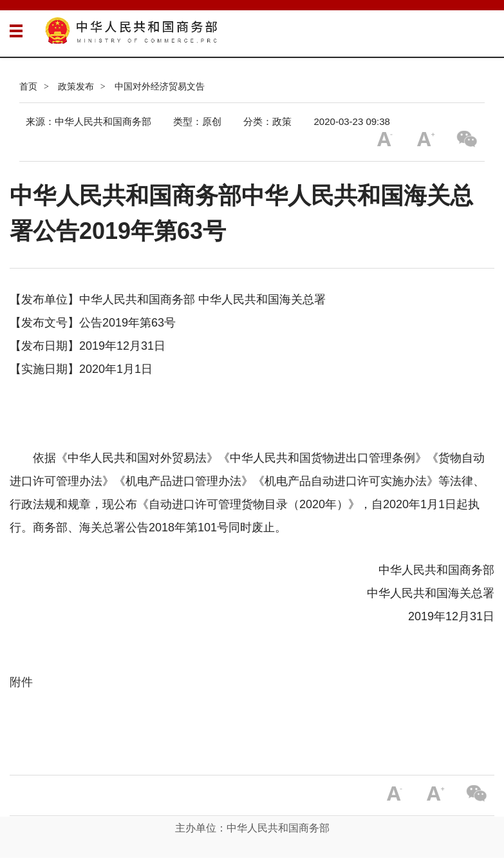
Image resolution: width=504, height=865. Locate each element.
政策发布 (76, 86)
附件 (21, 682)
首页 (28, 86)
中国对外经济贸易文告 (160, 86)
